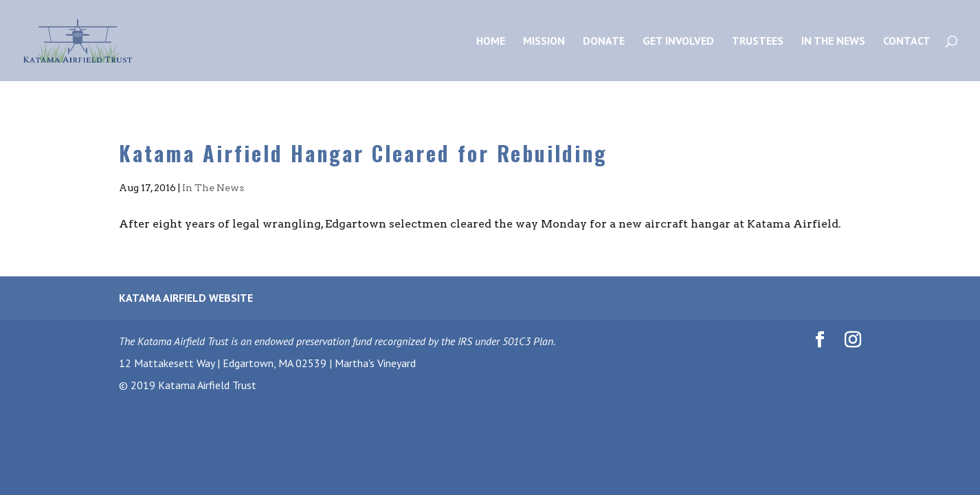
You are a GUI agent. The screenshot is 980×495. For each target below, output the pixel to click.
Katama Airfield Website (186, 298)
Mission (544, 42)
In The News (213, 188)
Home (491, 42)
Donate (604, 42)
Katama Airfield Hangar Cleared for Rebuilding (363, 153)
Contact (907, 42)
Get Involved (678, 42)
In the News (833, 42)
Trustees (758, 42)
